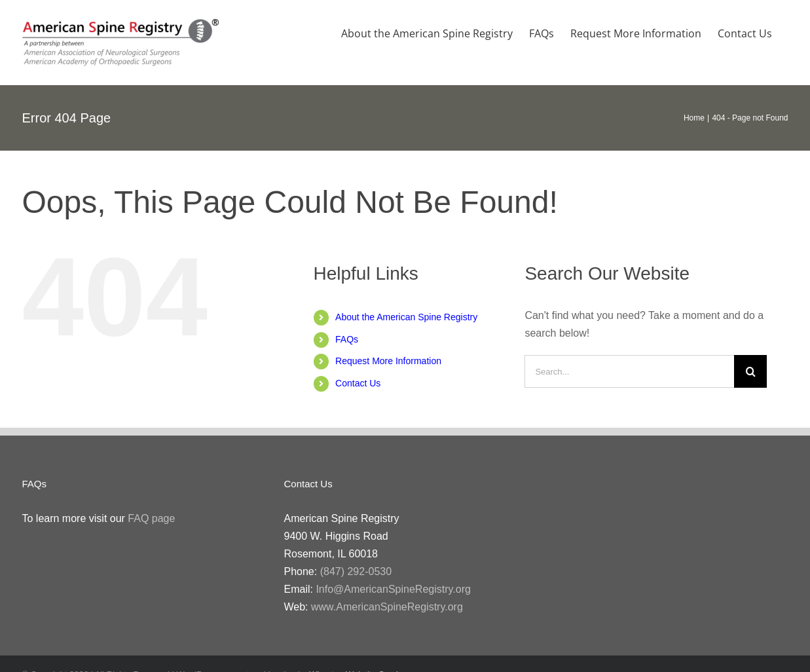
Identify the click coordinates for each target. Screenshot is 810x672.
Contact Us (358, 383)
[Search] (750, 371)
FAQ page (151, 518)
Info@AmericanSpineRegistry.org (393, 589)
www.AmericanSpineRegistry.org (387, 607)
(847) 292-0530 (356, 571)
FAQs (347, 339)
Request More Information (388, 361)
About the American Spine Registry (406, 317)
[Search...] (629, 371)
